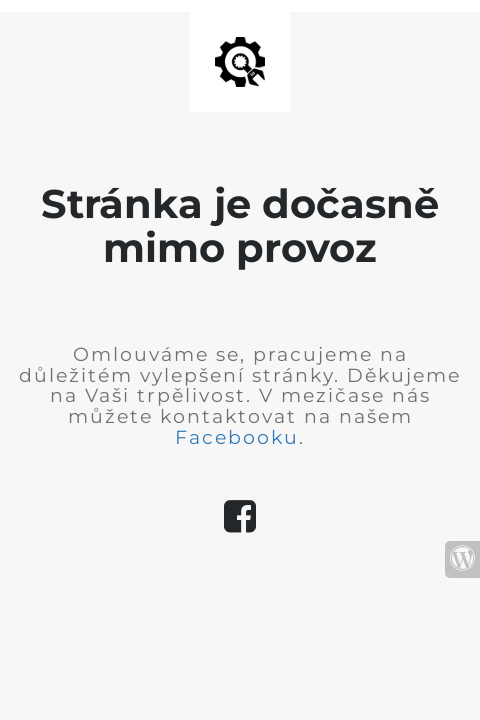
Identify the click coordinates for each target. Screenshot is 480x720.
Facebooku (237, 437)
